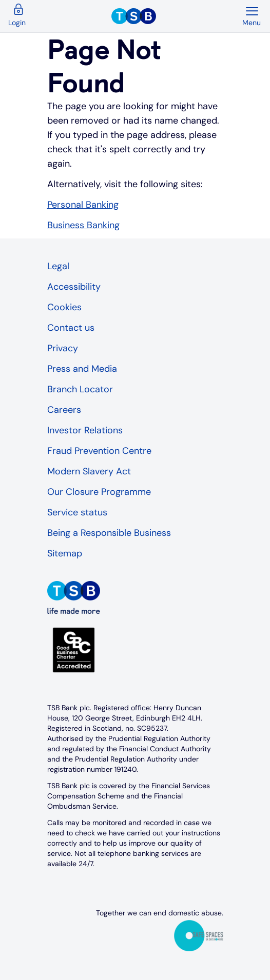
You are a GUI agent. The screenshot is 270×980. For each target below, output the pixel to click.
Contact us (71, 328)
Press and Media (82, 369)
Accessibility (74, 287)
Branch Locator (80, 389)
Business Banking (83, 225)
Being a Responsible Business (109, 533)
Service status (77, 512)
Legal (58, 266)
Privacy (63, 348)
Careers (64, 410)
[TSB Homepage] (177, 16)
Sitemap (65, 553)
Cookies (64, 307)
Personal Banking (83, 205)
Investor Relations (85, 430)
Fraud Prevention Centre (99, 451)
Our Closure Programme (99, 492)
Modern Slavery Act (89, 471)
